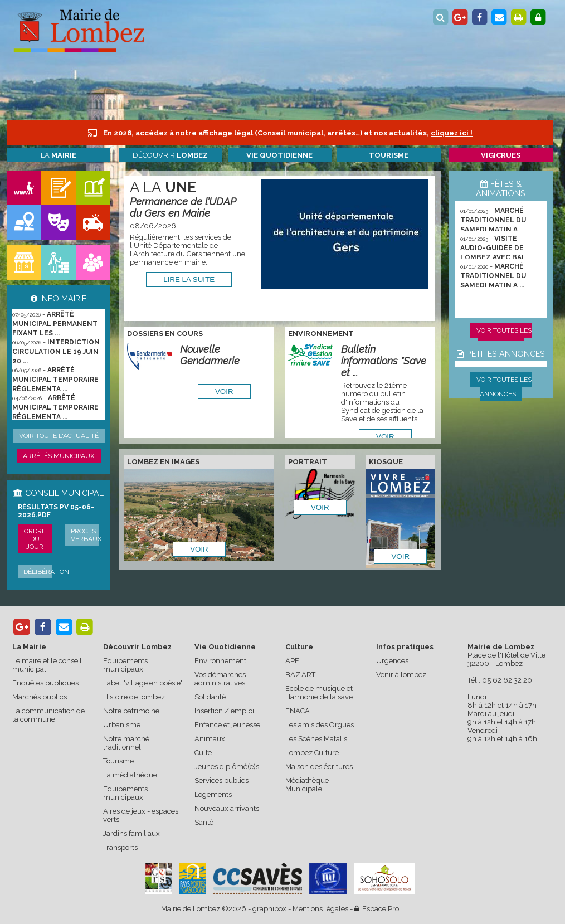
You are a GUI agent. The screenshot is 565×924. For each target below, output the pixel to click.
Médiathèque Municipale (307, 785)
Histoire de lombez (134, 697)
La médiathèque (130, 775)
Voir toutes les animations (504, 338)
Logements (213, 794)
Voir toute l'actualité (59, 436)
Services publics (221, 780)
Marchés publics (40, 697)
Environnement (220, 661)
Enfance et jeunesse (227, 725)
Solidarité (210, 697)
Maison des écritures (319, 767)
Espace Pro (377, 909)
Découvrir (170, 155)
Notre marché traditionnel (126, 743)
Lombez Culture (312, 753)
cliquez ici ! (452, 133)
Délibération (46, 572)
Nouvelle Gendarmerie (210, 355)
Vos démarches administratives (220, 679)
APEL (294, 661)
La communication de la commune (48, 715)
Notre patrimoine (131, 711)
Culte (203, 753)
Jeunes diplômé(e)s (227, 767)
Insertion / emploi (224, 711)
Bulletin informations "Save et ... (384, 361)
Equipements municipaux (125, 665)
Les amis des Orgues (320, 725)
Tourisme (118, 761)
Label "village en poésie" (143, 683)
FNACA (298, 711)
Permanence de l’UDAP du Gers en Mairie (183, 207)
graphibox (269, 909)
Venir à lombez (401, 675)
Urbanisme (122, 725)
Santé (204, 822)
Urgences (392, 661)
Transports (120, 847)
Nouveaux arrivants (227, 808)
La (59, 155)
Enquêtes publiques (45, 683)
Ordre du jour (35, 539)
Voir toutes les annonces (504, 387)
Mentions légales (320, 909)
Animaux (210, 739)
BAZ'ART (300, 675)
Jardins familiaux (131, 833)
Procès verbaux (86, 535)
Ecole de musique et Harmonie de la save (319, 693)
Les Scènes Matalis (316, 739)
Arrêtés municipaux (59, 456)
